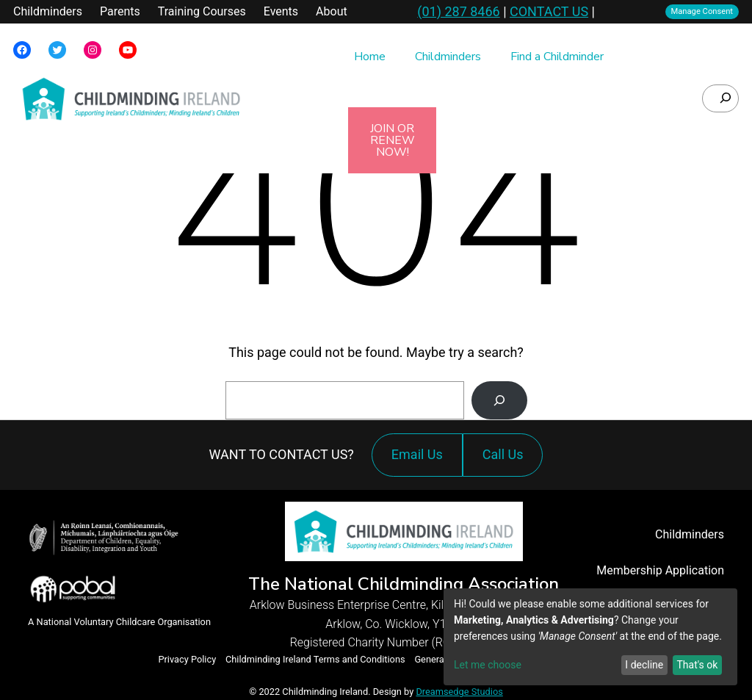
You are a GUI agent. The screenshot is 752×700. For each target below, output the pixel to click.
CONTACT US (549, 11)
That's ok (697, 665)
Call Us (507, 462)
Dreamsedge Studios (459, 692)
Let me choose (488, 665)
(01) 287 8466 (458, 11)
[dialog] (590, 637)
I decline (644, 665)
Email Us (417, 454)
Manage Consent (702, 11)
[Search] (499, 400)
